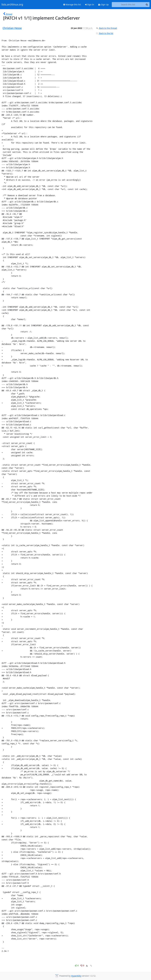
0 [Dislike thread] (82, 965)
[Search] (147, 5)
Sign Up (103, 4)
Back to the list (105, 33)
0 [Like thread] (77, 965)
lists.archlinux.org (12, 5)
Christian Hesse (12, 28)
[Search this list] (128, 5)
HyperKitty (76, 976)
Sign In (90, 4)
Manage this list (72, 4)
